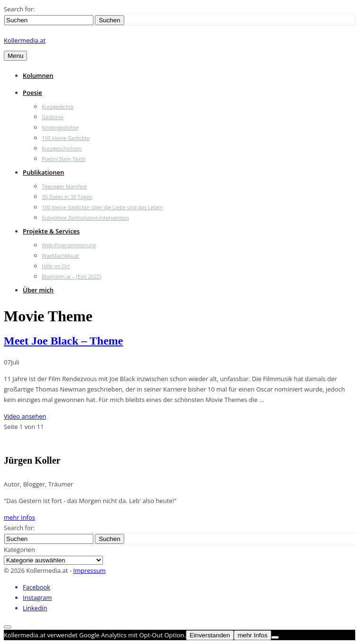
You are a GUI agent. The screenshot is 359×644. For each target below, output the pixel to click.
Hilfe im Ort (56, 266)
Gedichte (53, 117)
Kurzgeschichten (62, 148)
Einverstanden (210, 635)
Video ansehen (25, 416)
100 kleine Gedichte (66, 138)
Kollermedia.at (25, 40)
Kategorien (19, 550)
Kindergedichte (60, 127)
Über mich (38, 290)
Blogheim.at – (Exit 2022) (72, 276)
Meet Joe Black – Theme (64, 341)
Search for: (19, 9)
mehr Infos (19, 517)
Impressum (89, 570)
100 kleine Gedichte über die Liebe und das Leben (102, 207)
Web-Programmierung (69, 245)
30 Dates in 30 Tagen (67, 197)
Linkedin (35, 608)
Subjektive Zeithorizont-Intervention (85, 218)
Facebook (37, 587)
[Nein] (275, 637)
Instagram (37, 597)
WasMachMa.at (60, 256)
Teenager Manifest (64, 186)
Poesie (32, 93)
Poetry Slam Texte (64, 159)
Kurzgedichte (58, 107)
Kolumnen (38, 75)
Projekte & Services (51, 231)
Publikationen (43, 172)
